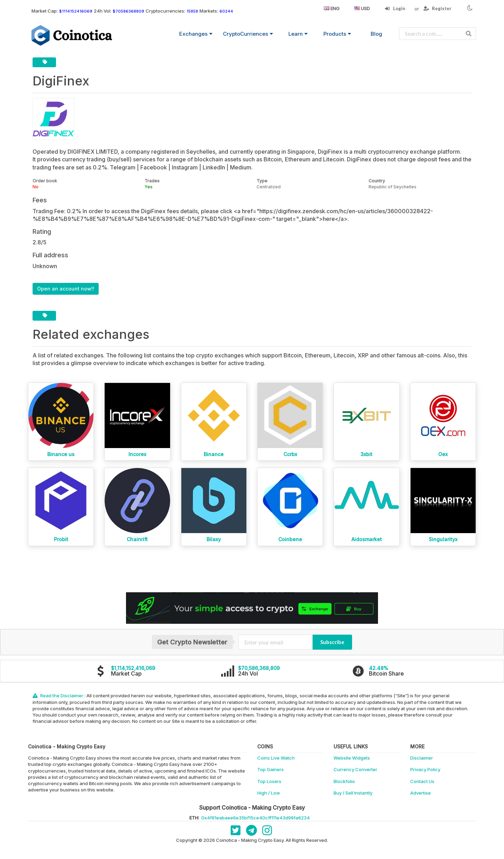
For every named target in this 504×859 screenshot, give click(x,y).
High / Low (269, 793)
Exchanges (196, 34)
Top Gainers (271, 769)
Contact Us (422, 781)
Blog (376, 34)
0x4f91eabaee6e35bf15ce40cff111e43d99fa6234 (255, 818)
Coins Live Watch (276, 758)
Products (337, 34)
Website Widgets (352, 758)
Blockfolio (344, 781)
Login (395, 8)
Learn (298, 34)
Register (437, 8)
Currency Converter (355, 769)
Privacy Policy (425, 769)
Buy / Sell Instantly (353, 793)
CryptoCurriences (248, 34)
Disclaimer (422, 758)
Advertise (421, 793)
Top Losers (269, 781)
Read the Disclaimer (58, 696)
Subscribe (332, 642)
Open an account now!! (66, 289)
